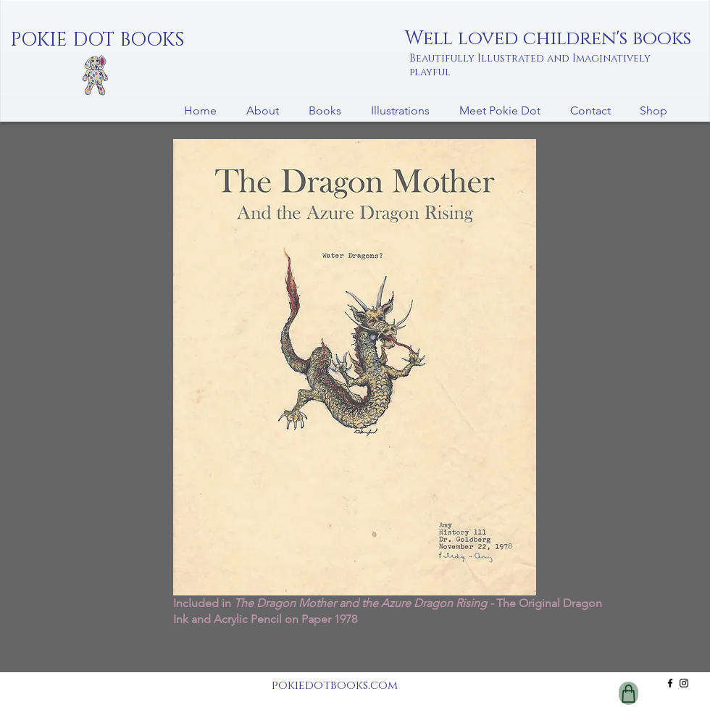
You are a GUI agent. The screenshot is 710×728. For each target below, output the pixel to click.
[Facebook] (670, 683)
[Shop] (628, 693)
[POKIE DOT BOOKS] (97, 41)
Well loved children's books (548, 39)
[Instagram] (684, 683)
